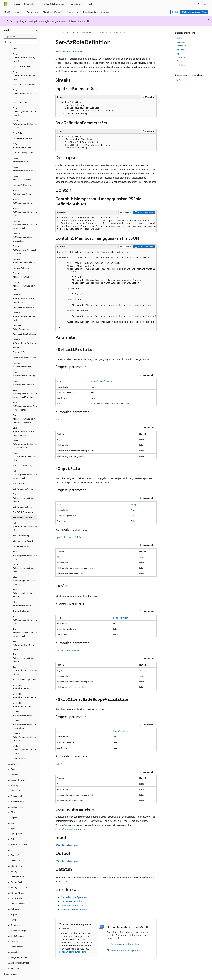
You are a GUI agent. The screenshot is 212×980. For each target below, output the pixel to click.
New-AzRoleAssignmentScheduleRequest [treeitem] (25, 85)
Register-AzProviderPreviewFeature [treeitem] (25, 161)
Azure (68, 32)
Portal (175, 12)
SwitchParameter (120, 731)
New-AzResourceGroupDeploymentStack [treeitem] (24, 49)
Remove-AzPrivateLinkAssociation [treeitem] (24, 252)
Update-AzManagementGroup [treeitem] (23, 705)
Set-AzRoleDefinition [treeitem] (23, 509)
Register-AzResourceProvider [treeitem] (22, 170)
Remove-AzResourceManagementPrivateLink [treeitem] (25, 308)
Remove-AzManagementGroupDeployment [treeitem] (25, 204)
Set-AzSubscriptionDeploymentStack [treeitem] (25, 518)
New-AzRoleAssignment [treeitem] (24, 76)
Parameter (182, 50)
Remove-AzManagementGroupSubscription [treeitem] (25, 242)
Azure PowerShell (83, 32)
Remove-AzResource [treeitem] (22, 260)
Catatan (180, 61)
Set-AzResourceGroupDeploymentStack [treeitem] (24, 490)
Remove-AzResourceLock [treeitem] (24, 299)
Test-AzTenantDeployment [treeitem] (25, 671)
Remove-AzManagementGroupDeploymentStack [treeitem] (25, 216)
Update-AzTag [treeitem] (19, 750)
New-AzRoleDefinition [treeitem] (23, 94)
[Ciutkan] (36, 30)
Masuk (205, 4)
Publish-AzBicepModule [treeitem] (24, 145)
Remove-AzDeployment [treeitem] (24, 177)
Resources (117, 32)
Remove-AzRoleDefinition (74, 910)
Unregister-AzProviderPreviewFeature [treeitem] (25, 687)
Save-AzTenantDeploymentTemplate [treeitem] (24, 448)
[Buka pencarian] (198, 4)
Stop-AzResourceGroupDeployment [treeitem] (24, 560)
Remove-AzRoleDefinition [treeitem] (24, 326)
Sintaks (181, 38)
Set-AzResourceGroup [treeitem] (23, 481)
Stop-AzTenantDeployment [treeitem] (23, 596)
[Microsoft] (5, 4)
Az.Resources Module (73, 51)
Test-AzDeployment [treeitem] (22, 603)
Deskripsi (181, 42)
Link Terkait (182, 65)
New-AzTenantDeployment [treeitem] (23, 137)
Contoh (181, 46)
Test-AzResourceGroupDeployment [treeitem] (24, 637)
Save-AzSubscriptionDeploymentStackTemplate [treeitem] (25, 436)
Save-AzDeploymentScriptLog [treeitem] (24, 366)
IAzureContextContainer (102, 381)
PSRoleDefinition (121, 618)
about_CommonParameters (69, 829)
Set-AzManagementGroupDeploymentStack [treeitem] (25, 466)
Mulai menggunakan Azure (195, 12)
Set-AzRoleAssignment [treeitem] (23, 504)
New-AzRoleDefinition (72, 905)
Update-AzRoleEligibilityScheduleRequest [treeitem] (25, 741)
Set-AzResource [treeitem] (20, 475)
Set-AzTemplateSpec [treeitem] (22, 527)
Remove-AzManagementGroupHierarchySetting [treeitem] (25, 229)
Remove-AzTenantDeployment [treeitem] (23, 357)
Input (180, 53)
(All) (59, 419)
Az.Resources (102, 32)
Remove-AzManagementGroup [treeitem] (23, 193)
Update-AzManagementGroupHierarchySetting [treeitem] (25, 716)
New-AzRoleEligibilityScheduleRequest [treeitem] (25, 103)
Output (181, 57)
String (134, 504)
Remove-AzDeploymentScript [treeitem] (22, 184)
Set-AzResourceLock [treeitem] (22, 499)
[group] (106, 224)
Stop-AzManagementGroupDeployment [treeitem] (25, 547)
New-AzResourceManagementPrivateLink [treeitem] (25, 67)
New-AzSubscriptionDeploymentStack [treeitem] (25, 116)
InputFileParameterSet (68, 537)
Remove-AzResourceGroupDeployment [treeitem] (24, 278)
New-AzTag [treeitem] (18, 125)
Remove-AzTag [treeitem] (20, 344)
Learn (58, 32)
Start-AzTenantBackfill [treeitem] (23, 533)
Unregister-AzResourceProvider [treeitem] (22, 696)
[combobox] (20, 36)
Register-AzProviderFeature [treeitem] (21, 152)
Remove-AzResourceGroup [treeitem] (21, 267)
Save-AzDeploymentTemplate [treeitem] (24, 375)
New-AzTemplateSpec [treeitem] (23, 130)
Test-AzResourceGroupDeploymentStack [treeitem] (24, 650)
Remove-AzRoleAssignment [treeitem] (21, 319)
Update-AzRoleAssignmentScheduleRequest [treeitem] (25, 729)
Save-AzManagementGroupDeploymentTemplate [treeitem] (25, 398)
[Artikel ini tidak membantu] (180, 80)
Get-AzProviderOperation (74, 897)
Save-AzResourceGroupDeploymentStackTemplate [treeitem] (24, 411)
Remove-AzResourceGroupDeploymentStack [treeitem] (24, 290)
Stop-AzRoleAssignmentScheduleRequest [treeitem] (25, 572)
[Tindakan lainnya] (154, 33)
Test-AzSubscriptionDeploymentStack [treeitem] (25, 662)
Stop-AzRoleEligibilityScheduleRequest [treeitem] (25, 585)
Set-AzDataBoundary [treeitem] (22, 457)
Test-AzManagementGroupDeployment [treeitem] (25, 612)
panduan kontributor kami (72, 952)
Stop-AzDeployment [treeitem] (22, 538)
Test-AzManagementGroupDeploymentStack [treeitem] (25, 624)
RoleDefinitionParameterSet (71, 650)
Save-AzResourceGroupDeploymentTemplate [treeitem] (24, 423)
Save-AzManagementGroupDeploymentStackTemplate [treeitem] (25, 385)
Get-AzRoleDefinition (72, 901)
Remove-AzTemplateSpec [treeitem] (24, 349)
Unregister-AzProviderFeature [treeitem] (21, 678)
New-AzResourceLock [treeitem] (23, 58)
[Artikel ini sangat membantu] (177, 80)
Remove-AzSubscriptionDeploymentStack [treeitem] (25, 335)
